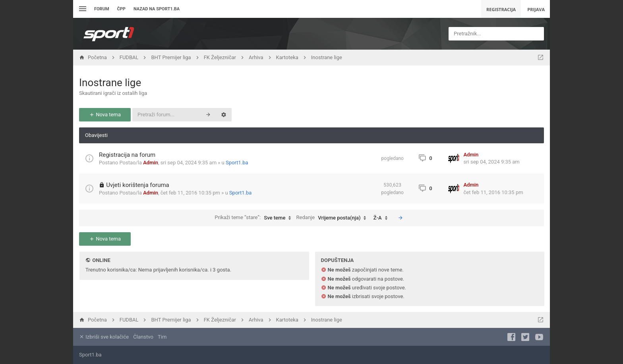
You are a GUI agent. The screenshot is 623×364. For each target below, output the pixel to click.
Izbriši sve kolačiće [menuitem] (104, 337)
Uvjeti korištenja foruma (138, 185)
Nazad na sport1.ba (157, 9)
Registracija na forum (127, 155)
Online (101, 260)
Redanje (333, 218)
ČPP (121, 9)
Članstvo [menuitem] (143, 337)
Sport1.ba (237, 163)
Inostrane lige (110, 83)
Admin (151, 163)
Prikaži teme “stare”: (255, 218)
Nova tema (105, 115)
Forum (102, 9)
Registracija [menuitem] (501, 9)
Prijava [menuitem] (536, 9)
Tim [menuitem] (162, 337)
